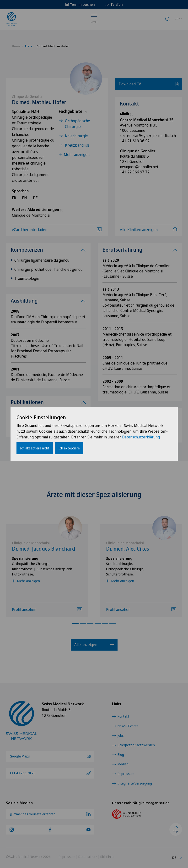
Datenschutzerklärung (141, 437)
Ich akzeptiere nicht (35, 448)
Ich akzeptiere (69, 448)
